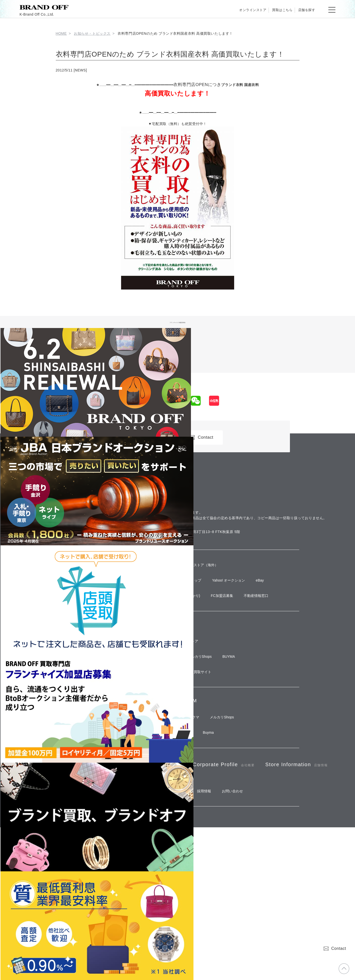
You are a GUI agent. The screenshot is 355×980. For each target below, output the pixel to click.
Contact (335, 948)
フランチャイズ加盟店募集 (177, 322)
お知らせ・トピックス (92, 33)
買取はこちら (271, 10)
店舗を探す (303, 10)
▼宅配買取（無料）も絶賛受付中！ (177, 124)
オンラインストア (234, 10)
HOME (61, 33)
